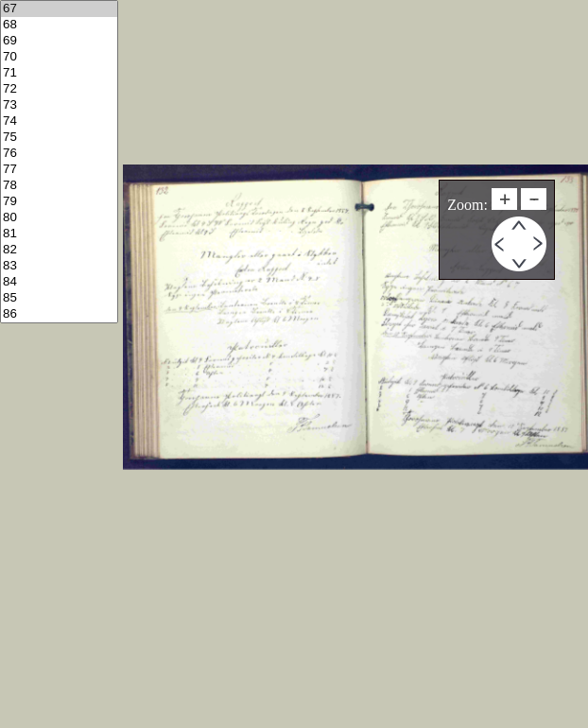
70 (59, 57)
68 (59, 25)
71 (59, 73)
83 (59, 266)
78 (59, 186)
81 (59, 234)
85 (59, 298)
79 (59, 202)
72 (59, 89)
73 (59, 105)
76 (59, 154)
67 (59, 9)
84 (59, 282)
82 (59, 250)
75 (59, 138)
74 (59, 121)
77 (59, 170)
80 (59, 218)
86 (59, 314)
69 (59, 41)
